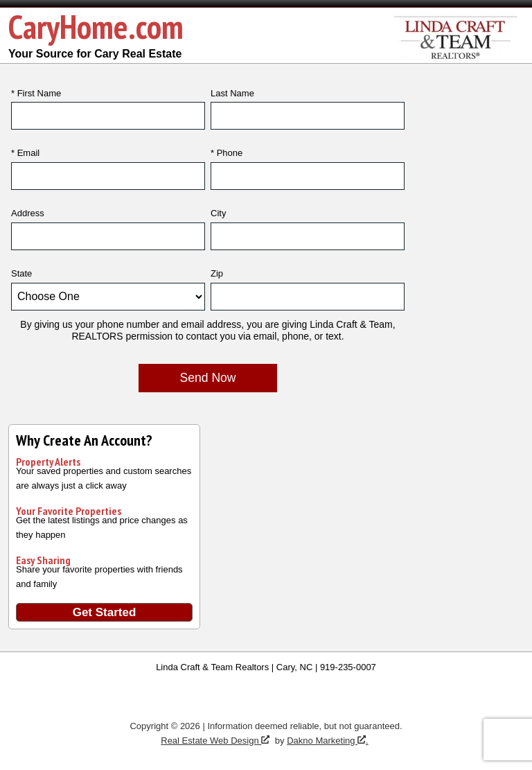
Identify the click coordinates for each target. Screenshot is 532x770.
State (21, 273)
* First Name (36, 93)
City (218, 213)
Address (28, 213)
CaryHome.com (96, 26)
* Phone (227, 153)
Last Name (232, 93)
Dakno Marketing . (328, 741)
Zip (217, 273)
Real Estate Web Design (215, 741)
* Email (25, 153)
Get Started (105, 612)
